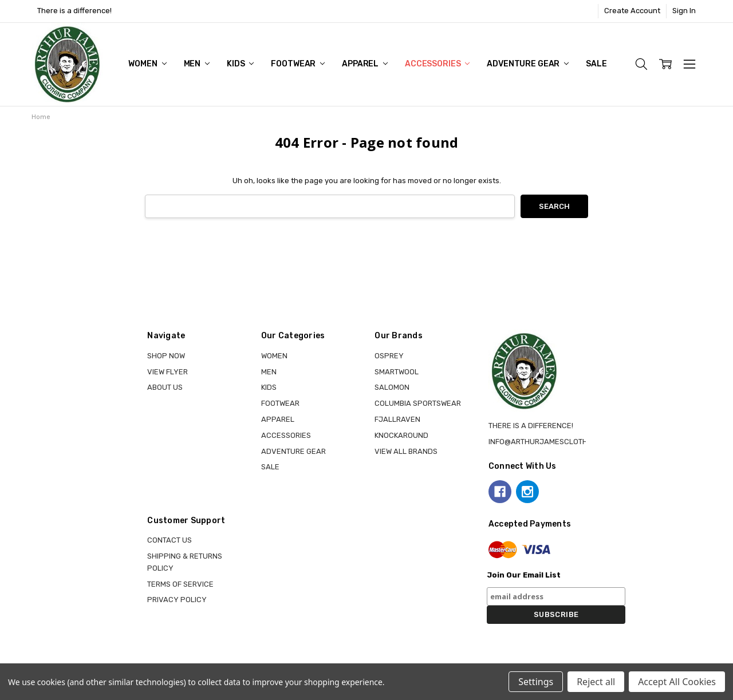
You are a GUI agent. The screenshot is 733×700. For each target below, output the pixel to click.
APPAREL (365, 64)
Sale (596, 64)
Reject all (596, 682)
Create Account (632, 11)
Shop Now (166, 356)
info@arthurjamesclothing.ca (550, 442)
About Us (165, 387)
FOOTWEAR (298, 64)
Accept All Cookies (677, 682)
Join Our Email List (524, 575)
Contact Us (170, 540)
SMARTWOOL (397, 372)
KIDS (240, 64)
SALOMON (392, 387)
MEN (197, 64)
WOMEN (147, 64)
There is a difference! (74, 11)
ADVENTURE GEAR (528, 64)
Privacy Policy (177, 600)
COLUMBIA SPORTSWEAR (418, 403)
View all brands (406, 451)
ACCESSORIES (437, 64)
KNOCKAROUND (401, 435)
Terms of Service (180, 584)
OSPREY (389, 356)
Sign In (684, 11)
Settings (536, 682)
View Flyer (168, 372)
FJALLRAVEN (397, 419)
